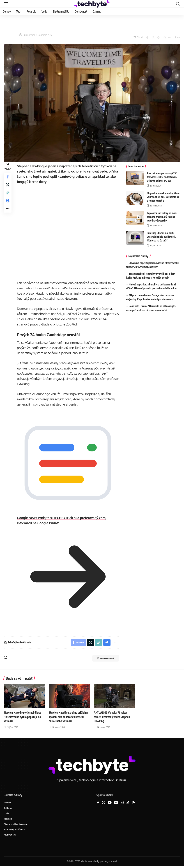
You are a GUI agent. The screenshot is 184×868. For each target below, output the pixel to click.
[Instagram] (122, 802)
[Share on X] (153, 37)
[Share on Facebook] (147, 37)
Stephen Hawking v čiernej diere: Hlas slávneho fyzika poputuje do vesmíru (23, 716)
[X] (103, 802)
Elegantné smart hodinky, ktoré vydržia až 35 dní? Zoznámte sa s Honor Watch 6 (163, 197)
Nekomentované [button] (103, 658)
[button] (7, 4)
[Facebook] (98, 802)
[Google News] (116, 802)
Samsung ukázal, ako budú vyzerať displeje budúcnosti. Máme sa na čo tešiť (161, 237)
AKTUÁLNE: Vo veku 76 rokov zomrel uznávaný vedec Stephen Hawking (113, 716)
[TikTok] (128, 802)
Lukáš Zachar (11, 35)
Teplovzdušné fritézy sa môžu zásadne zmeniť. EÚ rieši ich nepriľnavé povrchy (162, 217)
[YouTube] (110, 802)
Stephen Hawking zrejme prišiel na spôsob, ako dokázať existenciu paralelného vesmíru (69, 716)
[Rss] (134, 802)
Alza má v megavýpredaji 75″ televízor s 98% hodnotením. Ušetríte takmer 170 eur (162, 177)
